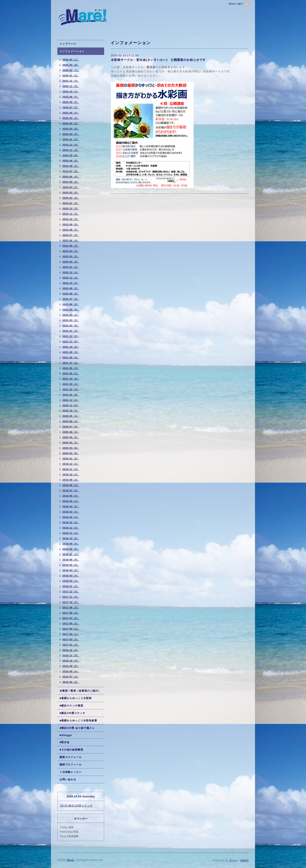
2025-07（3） (71, 107)
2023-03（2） (71, 256)
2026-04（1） (71, 60)
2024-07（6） (71, 171)
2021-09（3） (71, 352)
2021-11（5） (71, 342)
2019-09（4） (71, 480)
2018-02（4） (71, 581)
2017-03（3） (71, 639)
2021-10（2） (71, 347)
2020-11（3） (71, 405)
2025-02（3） (71, 134)
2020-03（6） (71, 448)
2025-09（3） (71, 97)
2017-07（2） (71, 618)
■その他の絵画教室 (71, 750)
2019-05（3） (71, 501)
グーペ (233, 860)
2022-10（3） (71, 283)
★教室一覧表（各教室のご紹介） (80, 691)
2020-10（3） (71, 411)
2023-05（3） (71, 246)
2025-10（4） (71, 92)
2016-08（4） (71, 671)
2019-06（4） (71, 496)
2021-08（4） (71, 357)
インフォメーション (72, 51)
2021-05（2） (71, 373)
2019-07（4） (71, 490)
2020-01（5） (71, 459)
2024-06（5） (71, 177)
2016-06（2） (71, 682)
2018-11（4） (71, 533)
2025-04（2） (71, 123)
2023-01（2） (71, 267)
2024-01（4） (71, 203)
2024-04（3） (71, 187)
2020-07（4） (71, 427)
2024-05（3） (71, 182)
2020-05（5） (71, 437)
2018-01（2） (71, 586)
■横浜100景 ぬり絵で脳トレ (77, 728)
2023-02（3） (71, 262)
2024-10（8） (71, 155)
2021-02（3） (71, 389)
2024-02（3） (71, 198)
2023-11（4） (71, 214)
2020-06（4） (71, 432)
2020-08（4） (71, 421)
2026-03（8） (71, 65)
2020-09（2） (71, 416)
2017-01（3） (71, 645)
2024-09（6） (71, 161)
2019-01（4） (71, 522)
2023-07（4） (71, 235)
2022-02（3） (71, 326)
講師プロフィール (71, 765)
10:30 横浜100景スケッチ (76, 806)
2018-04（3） (71, 570)
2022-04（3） (71, 315)
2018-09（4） (71, 544)
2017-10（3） (71, 602)
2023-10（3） (71, 219)
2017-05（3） (71, 629)
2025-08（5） (71, 102)
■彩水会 (64, 742)
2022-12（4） (71, 272)
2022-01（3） (71, 331)
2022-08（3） (71, 294)
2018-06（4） (71, 560)
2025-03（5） (71, 129)
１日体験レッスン (71, 772)
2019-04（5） (71, 506)
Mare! (71, 860)
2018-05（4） (71, 565)
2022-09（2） (71, 288)
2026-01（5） (71, 76)
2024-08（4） (71, 166)
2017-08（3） (71, 613)
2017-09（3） (71, 608)
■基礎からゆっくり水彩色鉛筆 (78, 721)
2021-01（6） (71, 395)
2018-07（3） (71, 554)
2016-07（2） (71, 677)
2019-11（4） (71, 469)
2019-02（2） (71, 517)
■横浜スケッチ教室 (71, 706)
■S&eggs (66, 735)
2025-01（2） (71, 139)
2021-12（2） (71, 336)
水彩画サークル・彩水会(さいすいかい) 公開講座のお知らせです (158, 60)
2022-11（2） (71, 278)
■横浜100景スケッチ (72, 713)
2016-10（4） (71, 661)
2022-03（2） (71, 320)
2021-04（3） (71, 379)
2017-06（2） (71, 623)
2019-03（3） (71, 512)
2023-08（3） (71, 230)
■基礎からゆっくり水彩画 (76, 698)
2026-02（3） (71, 70)
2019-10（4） (71, 475)
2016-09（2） (71, 666)
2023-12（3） (71, 209)
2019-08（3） (71, 485)
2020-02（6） (71, 453)
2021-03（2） (71, 384)
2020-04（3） (71, 443)
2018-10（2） (71, 538)
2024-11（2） (71, 150)
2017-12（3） (71, 592)
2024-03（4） (71, 193)
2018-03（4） (71, 576)
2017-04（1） (71, 634)
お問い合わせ (68, 779)
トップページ (68, 44)
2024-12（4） (71, 145)
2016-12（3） (71, 650)
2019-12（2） (71, 464)
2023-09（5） (71, 225)
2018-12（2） (71, 528)
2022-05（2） (71, 310)
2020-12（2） (71, 400)
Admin (244, 860)
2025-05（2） (71, 118)
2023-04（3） (71, 251)
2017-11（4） (71, 597)
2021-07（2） (71, 363)
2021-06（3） (71, 368)
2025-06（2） (71, 113)
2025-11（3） (71, 86)
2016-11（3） (71, 655)
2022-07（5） (71, 299)
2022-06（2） (71, 304)
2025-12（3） (71, 81)
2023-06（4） (71, 240)
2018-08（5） (71, 549)
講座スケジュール (71, 757)
